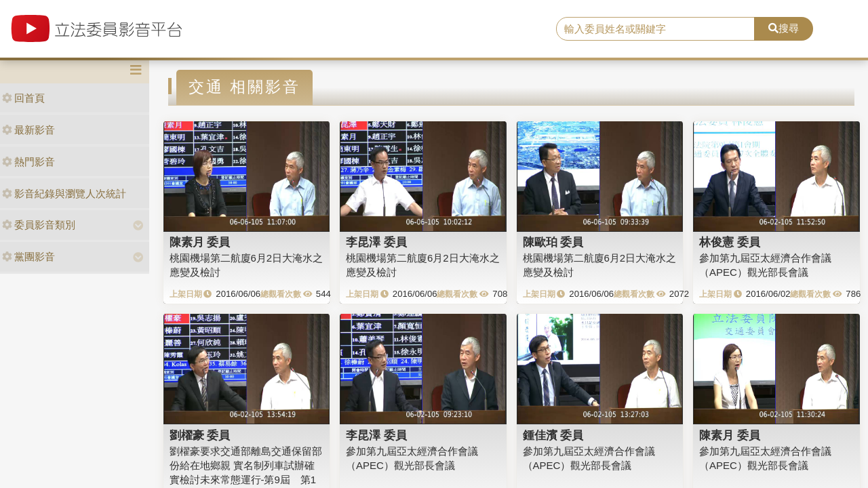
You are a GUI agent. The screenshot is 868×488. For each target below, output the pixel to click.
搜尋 (784, 28)
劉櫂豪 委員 (200, 435)
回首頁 (23, 98)
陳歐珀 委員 (553, 242)
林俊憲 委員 (730, 242)
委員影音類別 (39, 225)
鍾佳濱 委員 (553, 435)
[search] (655, 29)
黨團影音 (28, 257)
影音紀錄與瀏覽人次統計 (64, 194)
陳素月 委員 (200, 242)
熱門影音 (28, 162)
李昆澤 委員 (376, 242)
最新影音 (28, 130)
